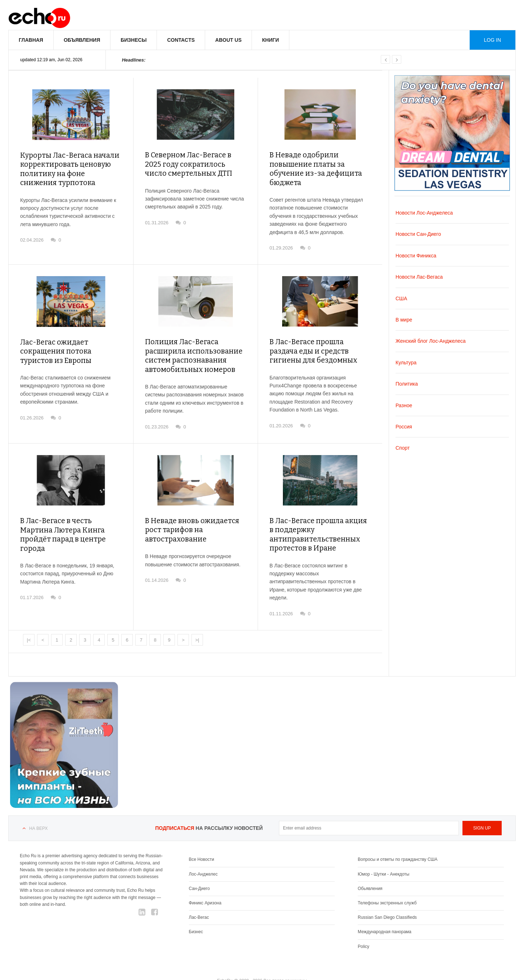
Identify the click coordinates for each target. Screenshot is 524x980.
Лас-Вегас (199, 901)
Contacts (181, 40)
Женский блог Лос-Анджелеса (431, 341)
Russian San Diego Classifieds (387, 901)
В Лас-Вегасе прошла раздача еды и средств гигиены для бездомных (317, 339)
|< (29, 623)
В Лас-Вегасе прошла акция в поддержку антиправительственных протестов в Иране (317, 519)
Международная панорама (385, 915)
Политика (407, 384)
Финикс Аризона (205, 886)
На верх (38, 812)
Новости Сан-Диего (418, 234)
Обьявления (370, 872)
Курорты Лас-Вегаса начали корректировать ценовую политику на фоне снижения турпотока (67, 167)
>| (197, 623)
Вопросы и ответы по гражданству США (398, 843)
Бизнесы (134, 40)
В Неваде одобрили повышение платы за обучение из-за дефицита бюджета (320, 163)
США (401, 298)
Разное (404, 405)
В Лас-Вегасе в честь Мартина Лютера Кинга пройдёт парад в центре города (68, 515)
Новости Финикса (416, 256)
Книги (270, 40)
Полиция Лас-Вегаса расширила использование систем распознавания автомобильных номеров (189, 343)
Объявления (82, 40)
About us (228, 40)
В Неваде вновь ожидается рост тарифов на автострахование (188, 515)
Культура (406, 363)
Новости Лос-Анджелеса (424, 213)
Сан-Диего (199, 872)
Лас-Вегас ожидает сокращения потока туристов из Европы (67, 339)
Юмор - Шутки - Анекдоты (383, 858)
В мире (404, 320)
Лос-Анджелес (203, 858)
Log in (493, 40)
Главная (31, 40)
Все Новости (202, 843)
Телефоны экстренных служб (387, 886)
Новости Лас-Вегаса (419, 277)
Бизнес (196, 915)
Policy (363, 930)
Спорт (403, 448)
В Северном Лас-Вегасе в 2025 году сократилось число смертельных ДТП (193, 163)
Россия (404, 427)
